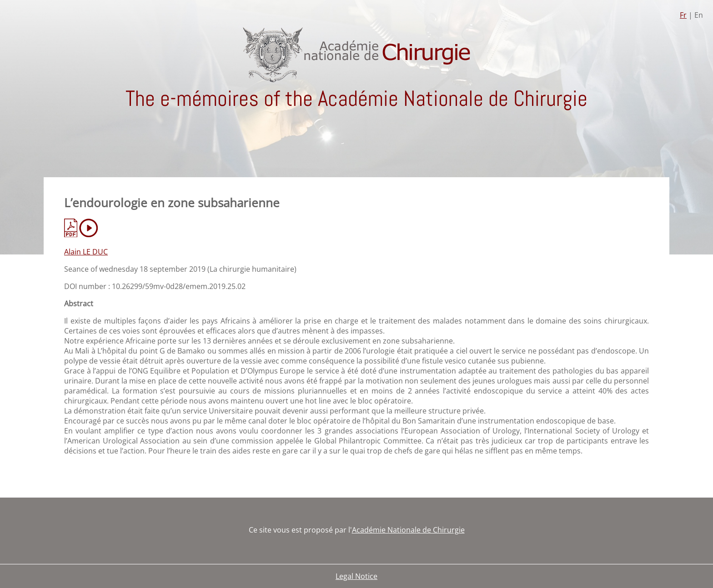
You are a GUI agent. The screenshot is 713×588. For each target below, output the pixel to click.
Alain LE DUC (86, 252)
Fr (683, 15)
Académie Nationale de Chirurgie (408, 530)
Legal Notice (356, 576)
